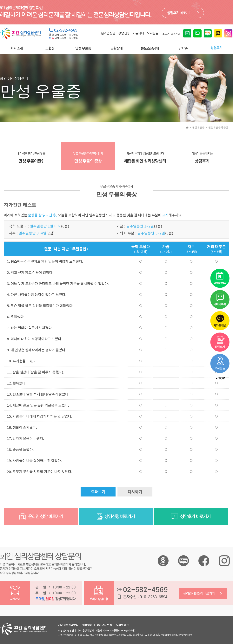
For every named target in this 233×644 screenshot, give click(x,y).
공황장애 (116, 48)
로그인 (166, 34)
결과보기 (98, 492)
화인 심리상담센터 (163, 561)
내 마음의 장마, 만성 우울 (31, 157)
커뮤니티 (138, 33)
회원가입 (176, 34)
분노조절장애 (150, 48)
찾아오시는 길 (104, 625)
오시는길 (153, 33)
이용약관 (87, 625)
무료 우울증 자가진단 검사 (88, 157)
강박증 (183, 48)
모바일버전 (122, 625)
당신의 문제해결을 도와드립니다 (145, 157)
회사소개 (17, 48)
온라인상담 (108, 33)
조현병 (50, 48)
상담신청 (124, 33)
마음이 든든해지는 (202, 157)
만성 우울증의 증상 (218, 127)
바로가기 (183, 13)
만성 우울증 (83, 48)
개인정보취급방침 (68, 625)
